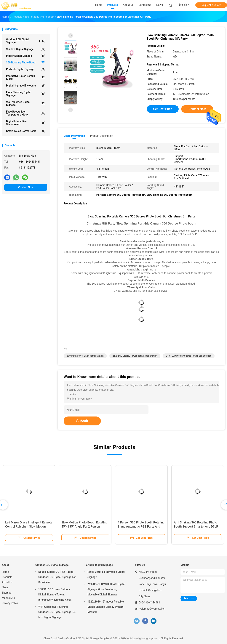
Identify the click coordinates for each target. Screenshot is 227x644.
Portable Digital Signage (26, 69)
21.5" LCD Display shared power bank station (189, 356)
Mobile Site (8, 598)
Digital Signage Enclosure (26, 86)
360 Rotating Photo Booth (26, 63)
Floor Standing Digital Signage (26, 94)
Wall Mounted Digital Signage (26, 103)
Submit (82, 421)
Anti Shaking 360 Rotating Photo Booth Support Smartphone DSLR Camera (196, 527)
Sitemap (7, 593)
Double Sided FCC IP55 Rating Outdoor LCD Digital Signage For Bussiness (57, 577)
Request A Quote (211, 5)
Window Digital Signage (26, 49)
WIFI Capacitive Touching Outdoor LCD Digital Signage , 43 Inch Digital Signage (57, 612)
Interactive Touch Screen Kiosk (26, 77)
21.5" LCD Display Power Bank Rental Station (135, 356)
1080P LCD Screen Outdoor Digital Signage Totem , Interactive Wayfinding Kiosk (55, 595)
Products (7, 577)
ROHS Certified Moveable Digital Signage (106, 574)
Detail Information (74, 136)
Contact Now (26, 187)
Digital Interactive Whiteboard (26, 123)
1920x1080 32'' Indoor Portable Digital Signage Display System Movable (106, 607)
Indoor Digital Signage (26, 56)
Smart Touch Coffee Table (26, 131)
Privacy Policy (10, 603)
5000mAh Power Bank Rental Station (85, 356)
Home (5, 572)
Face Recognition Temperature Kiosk (26, 113)
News (5, 587)
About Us (7, 582)
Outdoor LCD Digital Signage (26, 41)
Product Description (101, 136)
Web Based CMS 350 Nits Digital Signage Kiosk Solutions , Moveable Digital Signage (106, 589)
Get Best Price (163, 109)
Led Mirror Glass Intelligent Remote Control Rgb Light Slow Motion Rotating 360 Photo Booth (29, 527)
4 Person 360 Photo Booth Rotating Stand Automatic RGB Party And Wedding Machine (141, 527)
